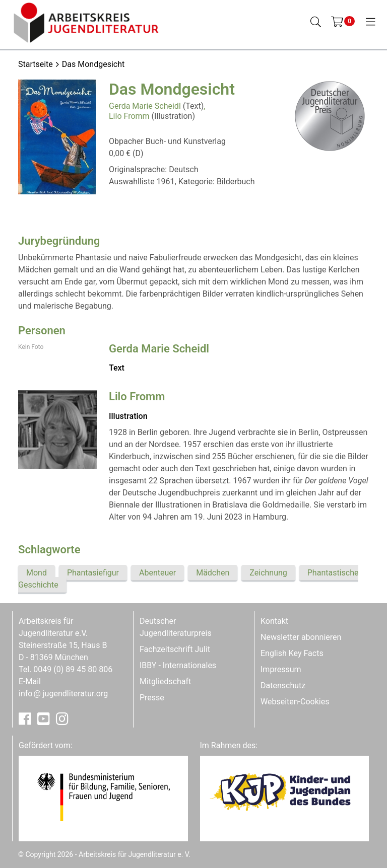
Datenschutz (283, 685)
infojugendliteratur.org (63, 694)
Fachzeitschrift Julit (175, 649)
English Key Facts (292, 653)
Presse (152, 698)
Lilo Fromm (129, 116)
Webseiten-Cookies (295, 702)
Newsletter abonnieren (301, 637)
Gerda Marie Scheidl (145, 106)
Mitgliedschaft (165, 681)
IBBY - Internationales (178, 665)
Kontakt (274, 621)
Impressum (281, 669)
